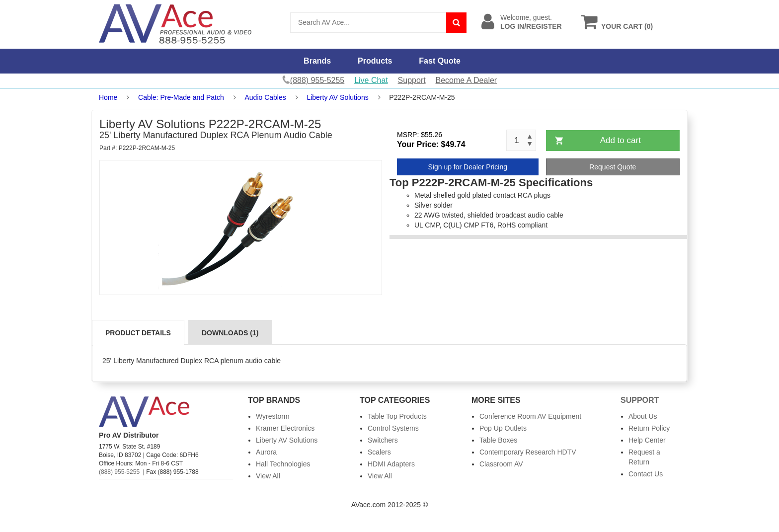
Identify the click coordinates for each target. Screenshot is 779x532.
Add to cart (621, 140)
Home (108, 97)
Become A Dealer (467, 80)
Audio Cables (265, 97)
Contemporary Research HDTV (528, 452)
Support (412, 80)
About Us (643, 416)
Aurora (266, 452)
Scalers (379, 452)
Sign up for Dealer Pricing (467, 167)
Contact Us (646, 474)
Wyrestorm (273, 416)
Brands (317, 61)
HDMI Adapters (391, 464)
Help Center (647, 440)
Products (375, 61)
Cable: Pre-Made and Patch (181, 97)
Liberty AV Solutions (337, 97)
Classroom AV (501, 464)
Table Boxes (498, 440)
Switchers (383, 440)
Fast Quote (440, 61)
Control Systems (393, 428)
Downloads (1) (230, 333)
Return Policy (649, 428)
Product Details (138, 333)
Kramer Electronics (285, 428)
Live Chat (371, 80)
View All (268, 476)
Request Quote (613, 167)
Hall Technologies (283, 464)
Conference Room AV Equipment (530, 416)
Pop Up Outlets (503, 428)
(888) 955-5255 (119, 472)
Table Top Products (397, 416)
